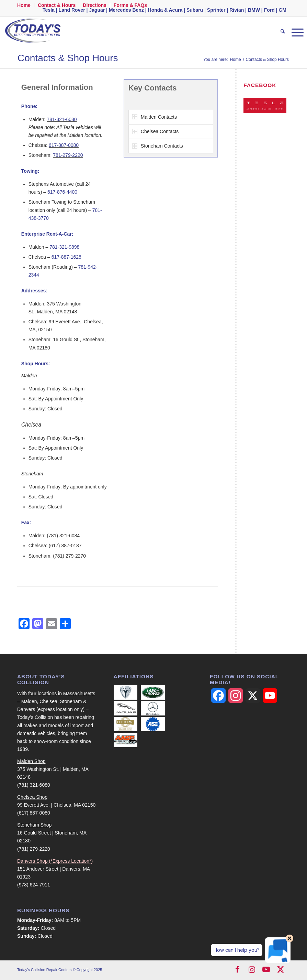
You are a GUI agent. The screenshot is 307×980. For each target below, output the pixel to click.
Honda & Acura (165, 10)
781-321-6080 (62, 119)
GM (282, 10)
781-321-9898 (64, 247)
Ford (269, 10)
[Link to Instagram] (252, 970)
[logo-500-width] (32, 32)
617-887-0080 (64, 145)
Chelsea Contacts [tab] (156, 131)
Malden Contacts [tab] (155, 117)
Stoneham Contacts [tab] (158, 146)
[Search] (279, 32)
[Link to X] (281, 970)
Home (24, 5)
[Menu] (294, 32)
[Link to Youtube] (266, 970)
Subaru (195, 10)
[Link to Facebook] (237, 970)
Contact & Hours (57, 5)
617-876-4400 (62, 192)
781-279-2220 (68, 155)
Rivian (237, 10)
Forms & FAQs (130, 5)
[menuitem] (26, 5)
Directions (94, 5)
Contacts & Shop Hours (68, 58)
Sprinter (216, 10)
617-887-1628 (66, 257)
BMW (254, 10)
